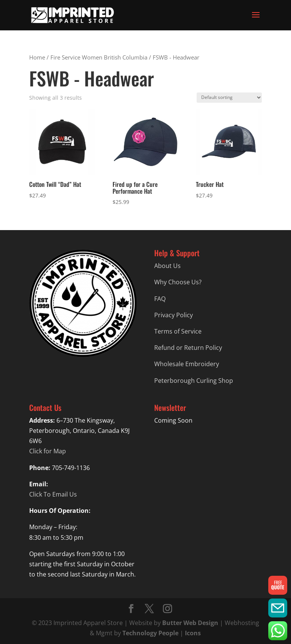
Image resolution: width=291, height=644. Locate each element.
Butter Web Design (190, 623)
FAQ (160, 299)
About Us (167, 266)
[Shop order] (229, 98)
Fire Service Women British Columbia (99, 57)
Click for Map (48, 451)
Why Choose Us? (178, 282)
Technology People (150, 633)
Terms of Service (178, 331)
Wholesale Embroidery (187, 364)
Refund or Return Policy (188, 348)
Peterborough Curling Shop (194, 381)
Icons (193, 633)
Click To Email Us (53, 494)
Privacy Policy (174, 315)
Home (37, 57)
